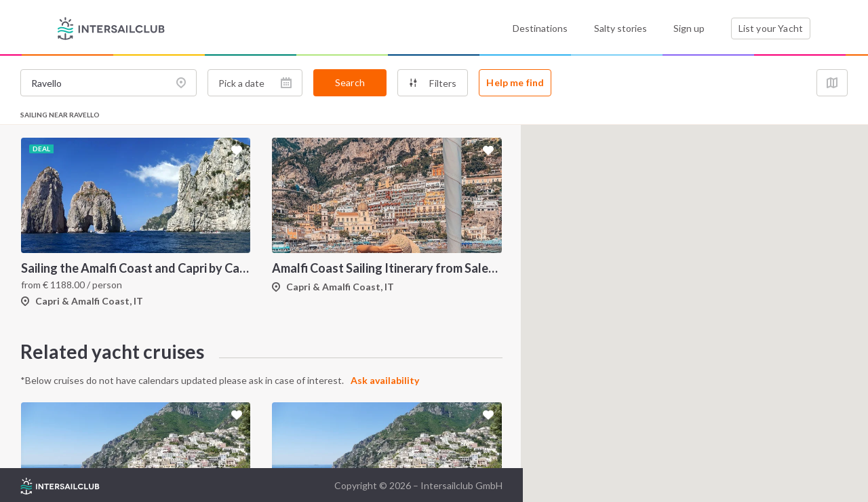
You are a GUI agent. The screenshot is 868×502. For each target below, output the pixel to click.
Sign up (689, 28)
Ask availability (385, 380)
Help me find (515, 82)
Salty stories (620, 28)
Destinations (540, 28)
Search (350, 82)
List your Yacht (771, 28)
